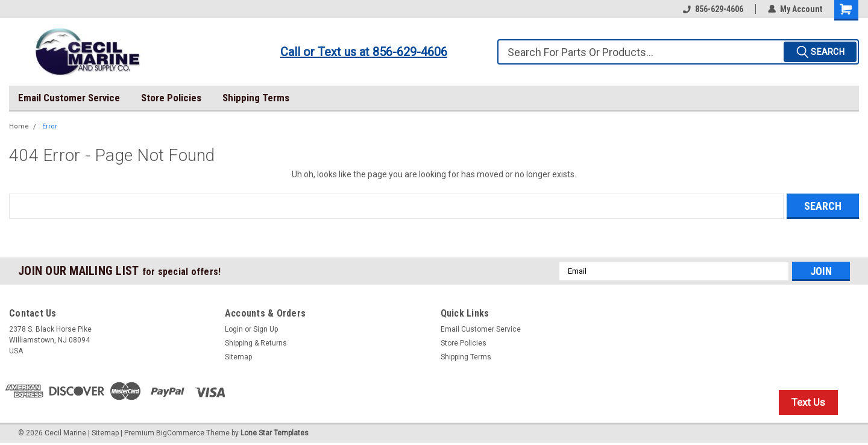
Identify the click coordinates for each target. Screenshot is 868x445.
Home (19, 126)
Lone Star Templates (275, 433)
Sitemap (238, 357)
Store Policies (171, 98)
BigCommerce (180, 433)
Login (234, 329)
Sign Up (266, 329)
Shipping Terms (256, 98)
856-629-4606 (713, 9)
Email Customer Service (69, 98)
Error (50, 126)
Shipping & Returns (256, 343)
